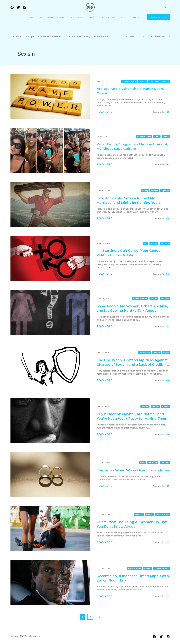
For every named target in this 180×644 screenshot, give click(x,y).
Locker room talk (161, 568)
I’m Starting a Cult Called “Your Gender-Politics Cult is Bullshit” (130, 253)
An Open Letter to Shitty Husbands (44, 37)
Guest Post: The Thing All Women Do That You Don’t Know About (132, 524)
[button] (166, 7)
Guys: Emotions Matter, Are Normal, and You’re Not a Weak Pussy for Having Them (132, 416)
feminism (165, 243)
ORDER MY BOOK (158, 17)
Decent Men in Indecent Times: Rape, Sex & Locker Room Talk (133, 578)
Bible (142, 463)
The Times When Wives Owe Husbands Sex (133, 470)
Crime (157, 137)
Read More (104, 112)
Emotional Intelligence (159, 81)
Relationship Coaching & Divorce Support (88, 37)
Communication (129, 81)
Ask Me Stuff (144, 353)
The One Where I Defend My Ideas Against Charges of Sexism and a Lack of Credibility (133, 362)
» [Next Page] (98, 617)
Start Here (16, 37)
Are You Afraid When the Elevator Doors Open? (130, 91)
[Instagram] (25, 7)
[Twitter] (18, 7)
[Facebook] (12, 7)
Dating (166, 137)
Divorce (142, 81)
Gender (165, 407)
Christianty (153, 463)
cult (146, 243)
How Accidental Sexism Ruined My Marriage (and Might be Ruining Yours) (129, 200)
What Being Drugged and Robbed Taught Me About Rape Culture (132, 146)
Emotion (155, 407)
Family (166, 353)
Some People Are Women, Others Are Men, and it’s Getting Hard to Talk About (132, 308)
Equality (165, 191)
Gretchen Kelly (162, 514)
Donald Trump (135, 568)
